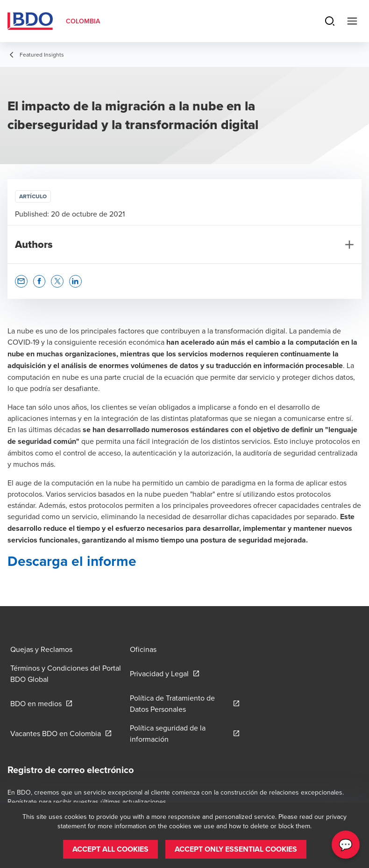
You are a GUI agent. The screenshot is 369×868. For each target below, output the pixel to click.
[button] (21, 281)
